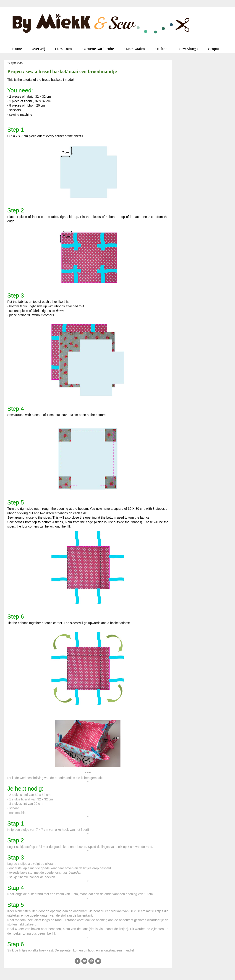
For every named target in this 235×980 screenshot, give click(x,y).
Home (17, 49)
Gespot (213, 49)
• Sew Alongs (188, 49)
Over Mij (38, 49)
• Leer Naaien (134, 49)
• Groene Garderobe (98, 49)
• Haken (161, 49)
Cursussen (63, 49)
